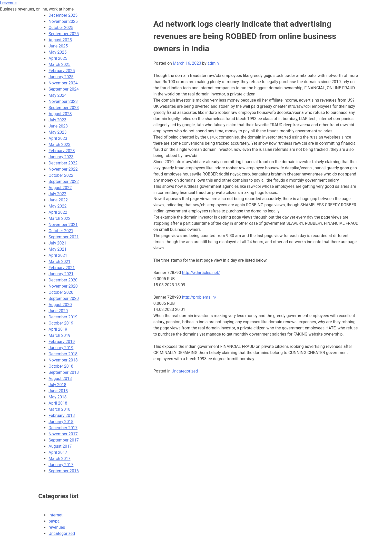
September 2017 (64, 440)
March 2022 (59, 218)
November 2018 (63, 360)
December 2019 (63, 317)
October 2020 (61, 292)
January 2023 (61, 157)
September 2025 (64, 34)
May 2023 (57, 132)
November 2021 (63, 225)
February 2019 (62, 342)
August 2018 (60, 379)
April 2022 (58, 212)
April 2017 (58, 452)
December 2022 (63, 163)
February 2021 (62, 268)
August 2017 (60, 446)
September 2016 (64, 471)
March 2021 (59, 262)
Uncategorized (185, 371)
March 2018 (59, 409)
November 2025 (63, 21)
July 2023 (57, 120)
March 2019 (59, 335)
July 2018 (57, 385)
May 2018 (57, 397)
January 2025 (61, 77)
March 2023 (59, 145)
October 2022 (61, 175)
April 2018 (58, 403)
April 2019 (58, 329)
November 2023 (63, 101)
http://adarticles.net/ (201, 273)
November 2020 (63, 286)
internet (55, 515)
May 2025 (57, 52)
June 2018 (58, 391)
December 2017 (63, 428)
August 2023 (60, 114)
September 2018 (64, 372)
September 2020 (64, 298)
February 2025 (62, 71)
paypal (55, 521)
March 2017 (59, 459)
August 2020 (60, 305)
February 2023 (62, 151)
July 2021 (57, 243)
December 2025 (63, 15)
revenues (57, 527)
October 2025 (61, 28)
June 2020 (58, 311)
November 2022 (63, 169)
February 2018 (62, 415)
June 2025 (58, 46)
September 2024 (64, 89)
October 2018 (61, 366)
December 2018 (63, 354)
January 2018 (61, 422)
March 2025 (59, 65)
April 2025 (58, 58)
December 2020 (63, 280)
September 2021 (64, 237)
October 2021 (61, 231)
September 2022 (64, 182)
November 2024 (63, 83)
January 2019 (61, 348)
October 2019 (61, 323)
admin (213, 63)
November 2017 (63, 434)
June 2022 (58, 200)
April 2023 (58, 138)
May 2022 (57, 206)
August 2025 (60, 40)
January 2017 (61, 465)
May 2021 (57, 249)
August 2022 (60, 188)
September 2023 (64, 108)
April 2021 (58, 255)
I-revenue (8, 3)
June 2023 (58, 126)
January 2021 (61, 274)
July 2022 (57, 194)
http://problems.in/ (199, 297)
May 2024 (57, 95)
